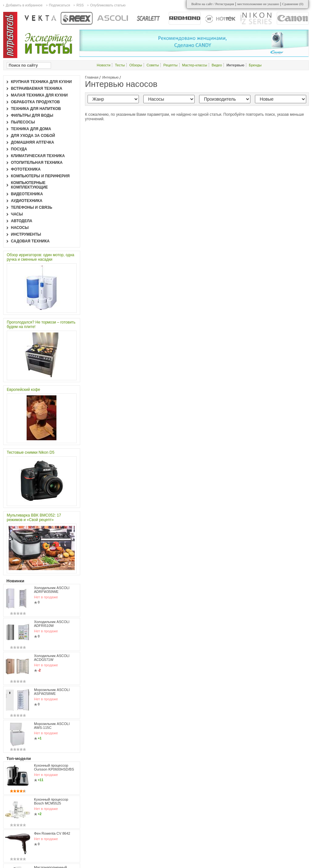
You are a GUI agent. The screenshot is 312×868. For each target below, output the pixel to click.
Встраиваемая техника (37, 88)
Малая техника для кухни (39, 95)
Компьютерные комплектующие (29, 185)
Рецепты (171, 65)
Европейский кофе (23, 390)
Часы (17, 214)
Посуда (19, 149)
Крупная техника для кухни (41, 82)
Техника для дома (31, 129)
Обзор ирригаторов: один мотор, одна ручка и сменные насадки (41, 257)
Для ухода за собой (33, 136)
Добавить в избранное (24, 5)
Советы (153, 65)
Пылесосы (23, 122)
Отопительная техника (37, 163)
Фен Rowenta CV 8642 (52, 833)
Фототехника (26, 169)
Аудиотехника (27, 201)
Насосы (20, 228)
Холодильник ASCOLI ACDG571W (52, 658)
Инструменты (26, 234)
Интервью (110, 77)
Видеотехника (27, 194)
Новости (104, 65)
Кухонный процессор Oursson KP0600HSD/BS (54, 767)
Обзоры (136, 65)
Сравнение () (293, 4)
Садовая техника (30, 241)
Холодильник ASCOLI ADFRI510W (52, 624)
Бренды (255, 65)
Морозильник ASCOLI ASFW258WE (52, 692)
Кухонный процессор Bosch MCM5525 (51, 801)
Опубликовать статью (108, 5)
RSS (80, 5)
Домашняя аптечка (33, 142)
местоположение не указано (258, 4)
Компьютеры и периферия (40, 176)
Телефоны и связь (32, 207)
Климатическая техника (38, 156)
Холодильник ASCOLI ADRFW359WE (52, 590)
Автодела (22, 221)
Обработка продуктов (35, 102)
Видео (217, 65)
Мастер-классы (195, 65)
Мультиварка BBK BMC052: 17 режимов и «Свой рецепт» (34, 518)
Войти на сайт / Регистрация (213, 4)
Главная (92, 77)
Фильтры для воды (32, 115)
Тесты (120, 65)
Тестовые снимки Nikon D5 (31, 452)
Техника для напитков (36, 109)
